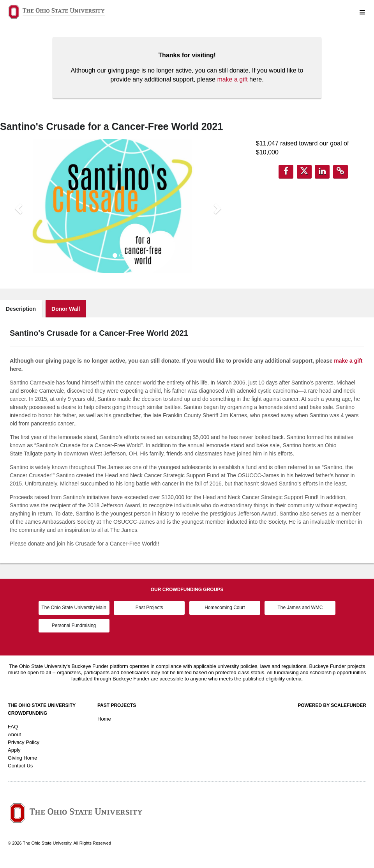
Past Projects (149, 608)
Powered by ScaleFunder (332, 705)
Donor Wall (66, 309)
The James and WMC (300, 608)
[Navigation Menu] (362, 12)
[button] (18, 206)
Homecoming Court (225, 608)
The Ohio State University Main (74, 608)
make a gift (232, 79)
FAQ (13, 727)
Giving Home (22, 758)
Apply (14, 750)
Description (21, 309)
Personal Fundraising (74, 625)
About (14, 734)
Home (104, 719)
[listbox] (118, 206)
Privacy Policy (24, 742)
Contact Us (20, 766)
